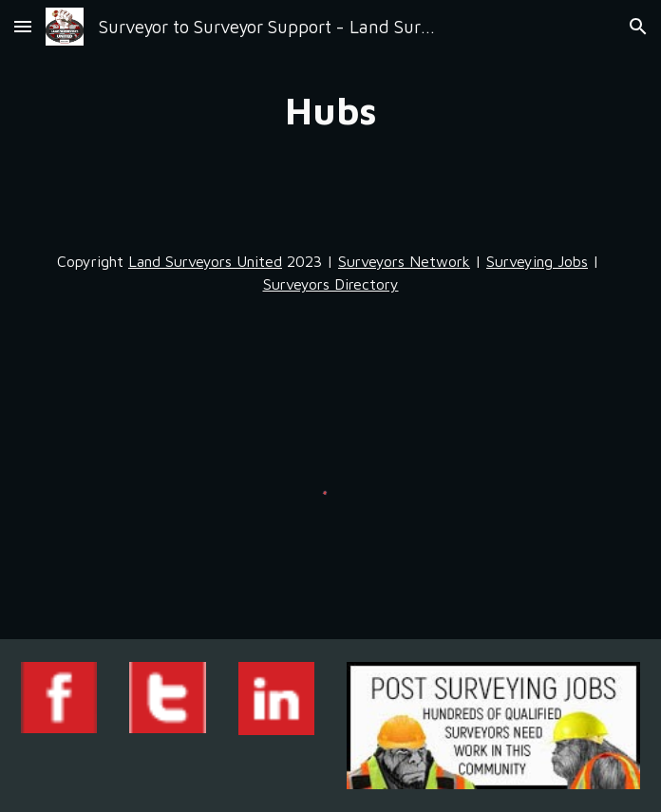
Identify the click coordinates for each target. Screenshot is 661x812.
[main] (330, 110)
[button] (23, 26)
